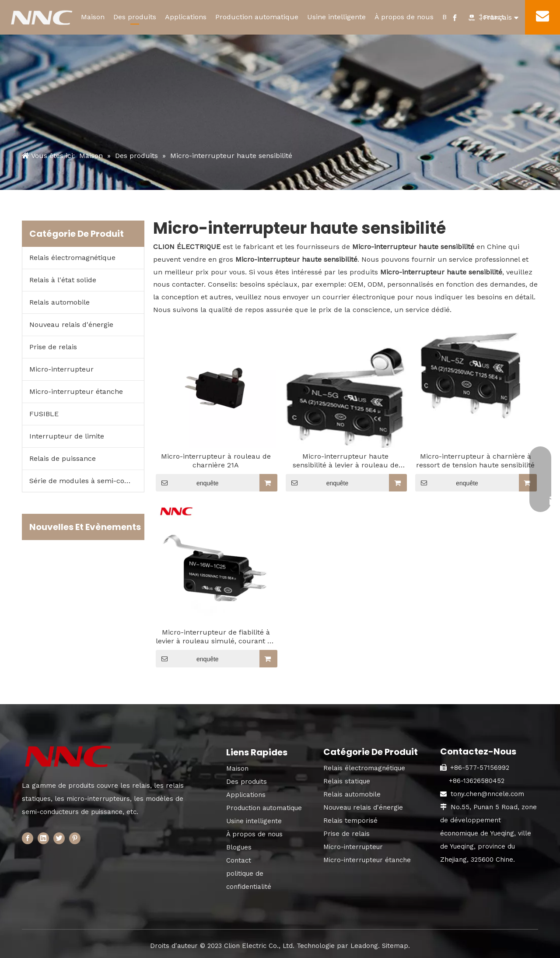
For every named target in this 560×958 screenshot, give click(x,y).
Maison (93, 17)
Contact (239, 860)
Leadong (364, 946)
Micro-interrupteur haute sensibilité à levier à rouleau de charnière (346, 461)
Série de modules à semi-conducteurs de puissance (87, 481)
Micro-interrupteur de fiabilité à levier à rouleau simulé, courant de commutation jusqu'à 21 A (216, 637)
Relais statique (347, 781)
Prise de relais (53, 347)
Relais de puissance (63, 458)
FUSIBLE (44, 414)
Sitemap (395, 946)
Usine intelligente (336, 17)
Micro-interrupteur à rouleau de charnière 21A (216, 461)
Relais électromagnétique (72, 258)
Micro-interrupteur (61, 369)
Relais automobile (59, 302)
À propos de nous (404, 17)
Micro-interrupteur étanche (76, 391)
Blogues (239, 847)
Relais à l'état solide (63, 280)
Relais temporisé (350, 821)
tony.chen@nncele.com (487, 794)
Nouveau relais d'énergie (71, 325)
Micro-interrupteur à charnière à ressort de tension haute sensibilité (475, 461)
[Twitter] (59, 838)
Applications (186, 17)
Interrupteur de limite (67, 436)
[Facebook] (28, 838)
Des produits (135, 17)
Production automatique (257, 17)
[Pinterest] (75, 838)
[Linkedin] (43, 838)
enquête (187, 483)
